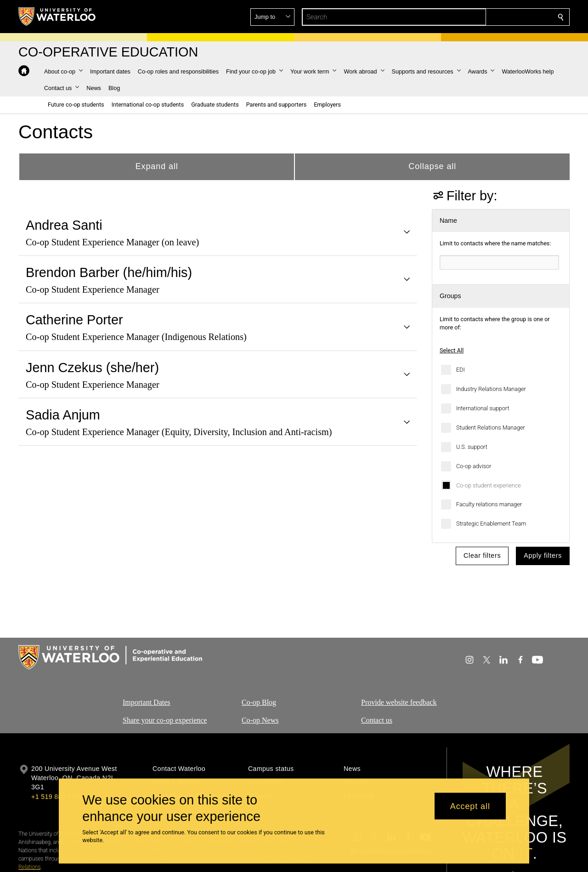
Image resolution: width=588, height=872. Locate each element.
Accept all (470, 806)
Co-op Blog (259, 702)
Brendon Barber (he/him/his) (109, 272)
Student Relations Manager (491, 428)
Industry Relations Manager (491, 389)
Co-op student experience (489, 485)
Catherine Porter (74, 320)
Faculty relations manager (489, 504)
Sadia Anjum (63, 415)
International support (483, 408)
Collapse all (432, 166)
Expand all (157, 166)
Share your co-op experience (165, 720)
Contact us (377, 720)
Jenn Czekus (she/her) (92, 368)
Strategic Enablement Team (491, 524)
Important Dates (147, 702)
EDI (461, 370)
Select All (452, 350)
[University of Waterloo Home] (57, 17)
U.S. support (472, 447)
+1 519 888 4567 (57, 797)
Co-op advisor (474, 466)
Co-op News (260, 720)
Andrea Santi (64, 225)
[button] (494, 17)
